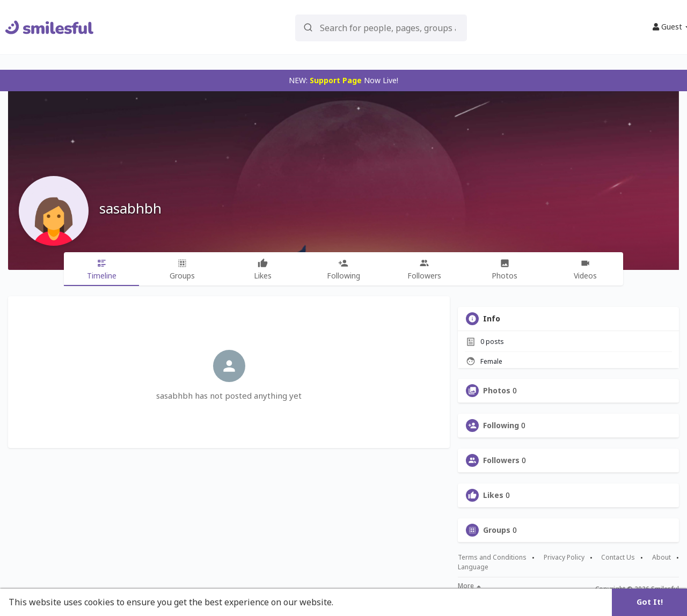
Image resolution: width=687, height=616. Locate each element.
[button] (381, 27)
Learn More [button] (361, 602)
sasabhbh (130, 208)
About (662, 558)
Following (501, 426)
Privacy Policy (564, 558)
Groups (497, 530)
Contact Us (618, 558)
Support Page (336, 80)
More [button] (469, 586)
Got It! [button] (650, 602)
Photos (497, 391)
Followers (501, 460)
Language (473, 567)
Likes (493, 495)
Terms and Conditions (492, 558)
